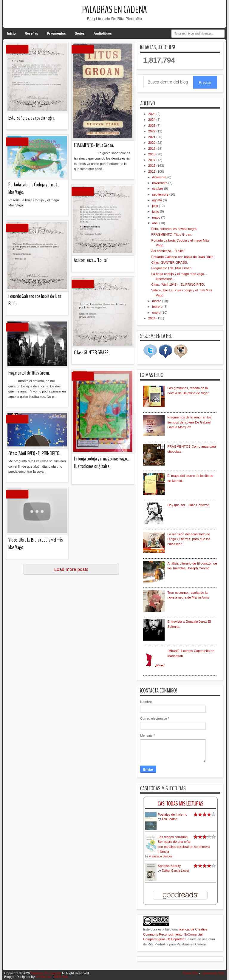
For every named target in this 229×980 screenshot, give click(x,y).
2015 (152, 171)
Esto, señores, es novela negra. (32, 118)
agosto (157, 200)
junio (156, 211)
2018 (152, 154)
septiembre (161, 194)
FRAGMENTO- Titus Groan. (94, 145)
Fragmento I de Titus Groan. (29, 373)
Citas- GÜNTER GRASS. (92, 353)
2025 (152, 114)
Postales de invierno (172, 814)
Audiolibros (103, 33)
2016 (152, 166)
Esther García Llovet (175, 871)
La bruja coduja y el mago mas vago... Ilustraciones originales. (102, 463)
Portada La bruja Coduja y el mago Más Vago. (34, 188)
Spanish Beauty (169, 866)
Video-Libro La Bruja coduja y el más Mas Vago (36, 544)
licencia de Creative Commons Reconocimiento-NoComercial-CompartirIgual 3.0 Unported (175, 934)
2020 (152, 143)
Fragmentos (57, 33)
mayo (157, 217)
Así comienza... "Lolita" (91, 260)
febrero (158, 307)
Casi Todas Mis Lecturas (181, 804)
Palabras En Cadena (114, 10)
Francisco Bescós (161, 856)
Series (80, 33)
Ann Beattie (169, 819)
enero (157, 313)
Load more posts (71, 569)
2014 (152, 318)
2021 (152, 137)
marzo (157, 301)
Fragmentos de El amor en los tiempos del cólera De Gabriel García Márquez (189, 422)
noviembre (160, 183)
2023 (152, 126)
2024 (152, 120)
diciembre (160, 177)
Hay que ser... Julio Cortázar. (188, 505)
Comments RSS (213, 973)
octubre (158, 188)
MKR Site (61, 977)
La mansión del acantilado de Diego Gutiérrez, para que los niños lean (189, 539)
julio (155, 206)
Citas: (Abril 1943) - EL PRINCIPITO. (34, 453)
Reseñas (31, 33)
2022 (152, 131)
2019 (152, 149)
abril (156, 223)
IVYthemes (44, 977)
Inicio (11, 33)
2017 (152, 160)
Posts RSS (190, 973)
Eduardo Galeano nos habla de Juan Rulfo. (35, 300)
